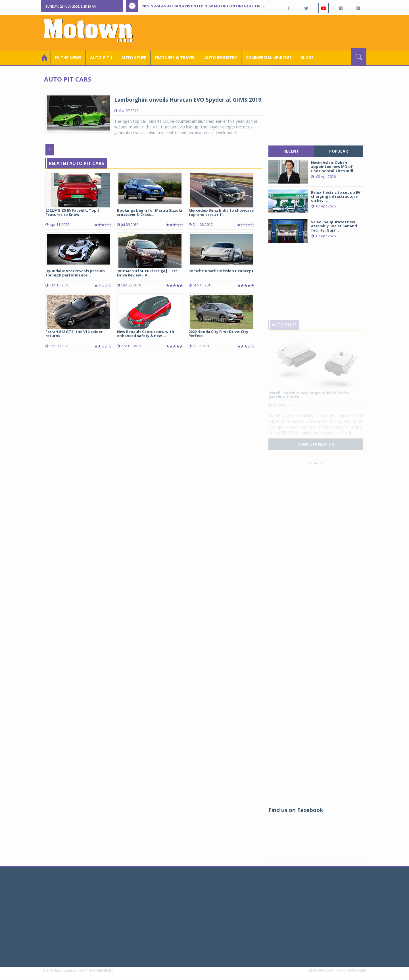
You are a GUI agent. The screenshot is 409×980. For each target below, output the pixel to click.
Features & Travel (175, 58)
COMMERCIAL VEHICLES (269, 58)
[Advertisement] (263, 32)
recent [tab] (291, 151)
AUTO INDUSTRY (221, 58)
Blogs (307, 58)
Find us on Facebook (296, 810)
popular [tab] (339, 151)
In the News (68, 58)
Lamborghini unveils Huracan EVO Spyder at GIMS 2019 (188, 100)
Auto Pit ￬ (101, 58)
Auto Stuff (134, 58)
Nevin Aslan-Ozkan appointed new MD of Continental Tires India (209, 6)
